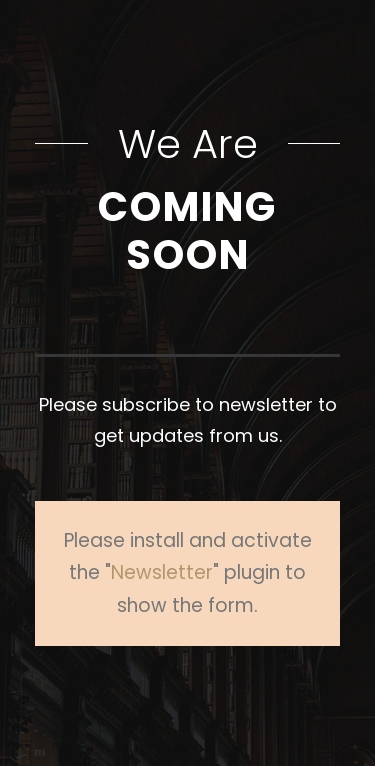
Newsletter (162, 572)
